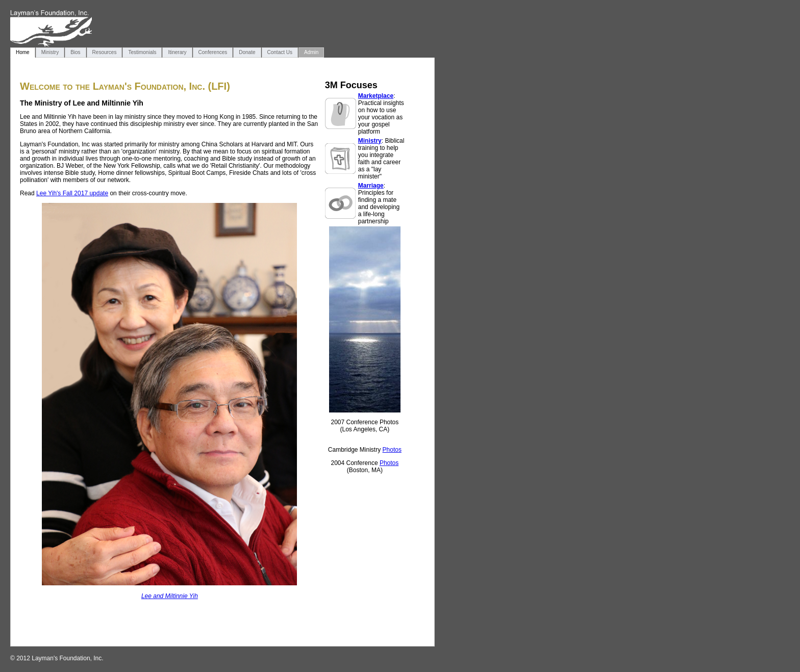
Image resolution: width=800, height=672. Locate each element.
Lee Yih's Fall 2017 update (72, 193)
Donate (247, 52)
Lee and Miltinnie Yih (170, 596)
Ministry (50, 52)
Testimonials (142, 52)
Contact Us (280, 52)
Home (23, 52)
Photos (392, 450)
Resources (105, 52)
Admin (311, 52)
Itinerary (177, 52)
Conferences (213, 52)
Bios (75, 52)
